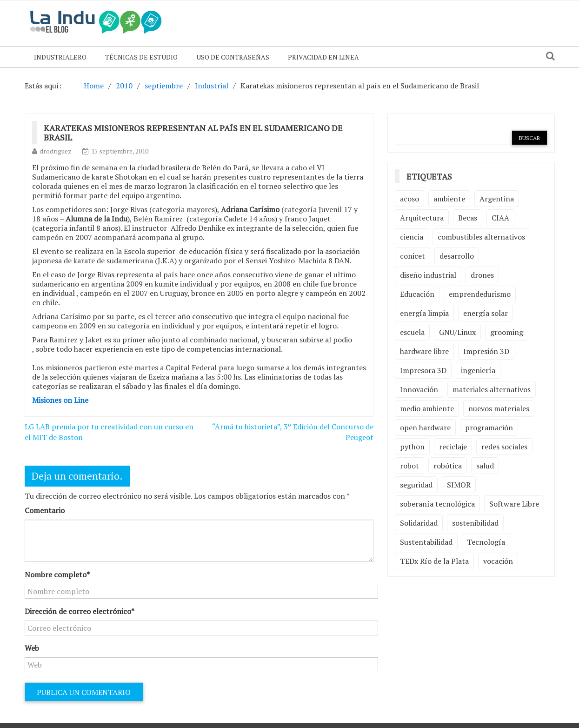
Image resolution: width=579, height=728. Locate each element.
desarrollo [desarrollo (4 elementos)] (457, 256)
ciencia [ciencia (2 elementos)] (412, 237)
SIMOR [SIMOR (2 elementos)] (459, 485)
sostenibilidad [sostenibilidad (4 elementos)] (475, 523)
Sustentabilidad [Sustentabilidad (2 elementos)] (426, 542)
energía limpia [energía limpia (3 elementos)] (424, 313)
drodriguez (56, 151)
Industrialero (60, 57)
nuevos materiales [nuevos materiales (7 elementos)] (499, 408)
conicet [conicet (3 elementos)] (413, 256)
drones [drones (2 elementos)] (482, 275)
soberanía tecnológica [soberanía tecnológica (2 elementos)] (437, 504)
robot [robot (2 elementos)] (409, 466)
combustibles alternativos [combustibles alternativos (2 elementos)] (481, 237)
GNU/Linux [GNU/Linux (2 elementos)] (457, 332)
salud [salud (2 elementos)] (485, 466)
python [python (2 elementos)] (412, 447)
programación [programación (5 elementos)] (489, 427)
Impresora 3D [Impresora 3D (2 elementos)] (423, 370)
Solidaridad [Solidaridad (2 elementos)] (419, 523)
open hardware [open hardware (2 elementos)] (425, 427)
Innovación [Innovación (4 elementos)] (419, 389)
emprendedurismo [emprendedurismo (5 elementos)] (480, 294)
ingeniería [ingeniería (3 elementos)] (478, 370)
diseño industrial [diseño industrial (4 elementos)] (428, 275)
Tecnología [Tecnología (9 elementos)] (486, 542)
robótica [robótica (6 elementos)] (448, 466)
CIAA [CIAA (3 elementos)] (500, 218)
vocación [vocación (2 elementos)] (498, 561)
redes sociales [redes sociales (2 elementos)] (504, 447)
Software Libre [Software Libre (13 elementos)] (514, 504)
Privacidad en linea (323, 57)
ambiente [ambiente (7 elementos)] (449, 199)
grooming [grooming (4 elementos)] (507, 332)
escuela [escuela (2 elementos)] (412, 332)
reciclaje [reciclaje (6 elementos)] (453, 447)
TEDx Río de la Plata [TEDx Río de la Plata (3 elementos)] (434, 561)
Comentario (45, 510)
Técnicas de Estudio (141, 57)
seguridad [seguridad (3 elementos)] (416, 485)
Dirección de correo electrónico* (80, 611)
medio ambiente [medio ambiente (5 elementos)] (427, 408)
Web (32, 648)
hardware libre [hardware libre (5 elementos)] (424, 351)
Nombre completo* (57, 574)
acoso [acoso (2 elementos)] (409, 199)
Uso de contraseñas (233, 57)
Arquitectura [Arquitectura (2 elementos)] (422, 218)
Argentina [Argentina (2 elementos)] (497, 199)
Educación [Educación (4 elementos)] (417, 294)
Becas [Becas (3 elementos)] (468, 218)
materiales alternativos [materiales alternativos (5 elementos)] (492, 389)
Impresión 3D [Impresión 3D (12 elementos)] (486, 351)
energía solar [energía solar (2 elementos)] (486, 313)
